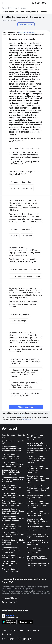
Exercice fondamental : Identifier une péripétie (10, 570)
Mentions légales (33, 630)
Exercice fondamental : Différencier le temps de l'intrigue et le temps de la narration (36, 460)
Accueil (5, 8)
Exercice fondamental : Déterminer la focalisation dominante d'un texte (11, 472)
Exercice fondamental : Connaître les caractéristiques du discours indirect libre (13, 503)
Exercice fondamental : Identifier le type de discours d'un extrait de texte (12, 527)
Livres (21, 630)
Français (23, 8)
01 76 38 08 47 (40, 3)
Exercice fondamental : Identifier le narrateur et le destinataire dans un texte (11, 449)
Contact (5, 630)
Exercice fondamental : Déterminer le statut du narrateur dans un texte (10, 456)
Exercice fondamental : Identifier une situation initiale (13, 557)
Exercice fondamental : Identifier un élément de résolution (36, 437)
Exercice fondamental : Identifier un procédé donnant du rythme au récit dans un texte (38, 479)
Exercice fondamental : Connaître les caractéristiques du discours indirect (13, 495)
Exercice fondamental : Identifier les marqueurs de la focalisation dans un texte (12, 464)
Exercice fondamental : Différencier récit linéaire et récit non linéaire (37, 521)
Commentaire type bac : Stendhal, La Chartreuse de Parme (37, 558)
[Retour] (4, 3)
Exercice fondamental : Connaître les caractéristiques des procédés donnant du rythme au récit (38, 469)
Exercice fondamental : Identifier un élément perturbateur (10, 563)
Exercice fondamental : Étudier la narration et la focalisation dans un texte (13, 480)
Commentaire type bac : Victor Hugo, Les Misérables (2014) (38, 536)
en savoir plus (21, 415)
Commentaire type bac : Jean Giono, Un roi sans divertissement (38, 550)
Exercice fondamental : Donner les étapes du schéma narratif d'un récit (38, 451)
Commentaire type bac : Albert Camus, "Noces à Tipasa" (38, 565)
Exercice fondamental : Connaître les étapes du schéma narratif (10, 550)
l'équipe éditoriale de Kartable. (27, 32)
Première (13, 8)
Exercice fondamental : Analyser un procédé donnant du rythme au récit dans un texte (38, 489)
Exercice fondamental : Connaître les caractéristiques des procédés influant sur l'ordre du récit (38, 505)
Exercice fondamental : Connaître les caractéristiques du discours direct (13, 488)
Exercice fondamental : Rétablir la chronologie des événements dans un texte (39, 529)
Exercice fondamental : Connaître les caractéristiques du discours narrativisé (13, 511)
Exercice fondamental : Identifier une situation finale (38, 444)
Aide (13, 630)
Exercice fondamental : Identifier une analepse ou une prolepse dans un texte (38, 513)
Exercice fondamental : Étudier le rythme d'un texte (38, 497)
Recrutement (6, 634)
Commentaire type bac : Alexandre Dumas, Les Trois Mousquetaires (37, 542)
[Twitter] (24, 639)
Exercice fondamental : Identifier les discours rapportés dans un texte (13, 534)
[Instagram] (30, 639)
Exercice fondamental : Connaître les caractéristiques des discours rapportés (13, 519)
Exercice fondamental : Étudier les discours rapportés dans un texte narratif (13, 542)
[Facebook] (19, 639)
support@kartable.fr (13, 598)
